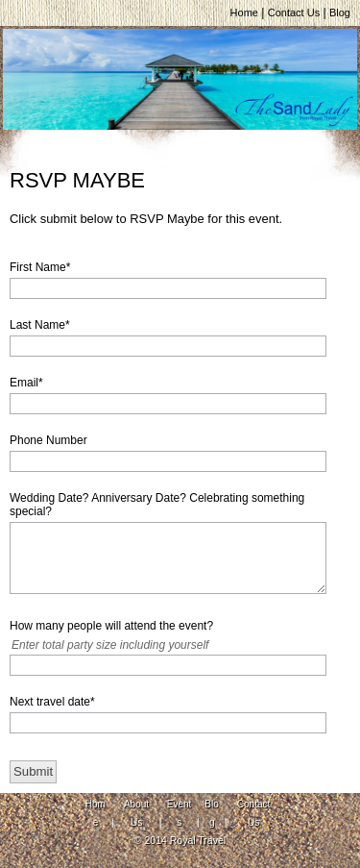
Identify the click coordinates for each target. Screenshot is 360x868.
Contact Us (294, 12)
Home (244, 12)
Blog (340, 12)
